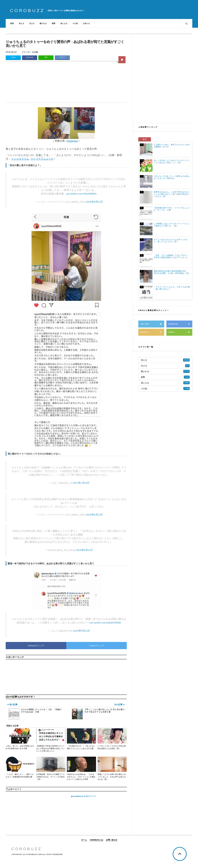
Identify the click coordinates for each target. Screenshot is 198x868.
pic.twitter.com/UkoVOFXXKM (106, 623)
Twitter (13, 57)
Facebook (30, 57)
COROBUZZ (27, 11)
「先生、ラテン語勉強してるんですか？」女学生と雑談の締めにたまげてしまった (172, 256)
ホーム (84, 840)
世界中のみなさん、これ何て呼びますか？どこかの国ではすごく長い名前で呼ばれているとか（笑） (172, 194)
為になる (64, 23)
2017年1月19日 (81, 483)
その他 (75, 23)
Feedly (180, 332)
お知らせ (86, 23)
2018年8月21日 (94, 202)
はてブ (62, 57)
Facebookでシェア (36, 645)
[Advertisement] (66, 84)
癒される (43, 23)
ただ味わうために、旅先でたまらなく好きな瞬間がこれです (172, 146)
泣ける (32, 23)
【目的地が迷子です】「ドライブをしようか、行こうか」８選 (172, 209)
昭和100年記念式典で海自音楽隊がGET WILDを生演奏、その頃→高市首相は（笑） (172, 272)
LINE (46, 57)
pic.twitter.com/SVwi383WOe (82, 194)
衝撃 (54, 23)
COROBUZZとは (96, 840)
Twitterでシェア (97, 645)
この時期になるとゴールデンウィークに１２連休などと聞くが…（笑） (172, 225)
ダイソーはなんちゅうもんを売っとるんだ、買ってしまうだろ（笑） (171, 240)
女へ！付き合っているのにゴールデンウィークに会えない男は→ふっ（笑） (172, 161)
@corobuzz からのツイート (84, 796)
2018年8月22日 (84, 550)
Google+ (152, 332)
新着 (12, 23)
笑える (22, 23)
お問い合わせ (112, 840)
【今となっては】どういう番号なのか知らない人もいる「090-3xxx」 (172, 177)
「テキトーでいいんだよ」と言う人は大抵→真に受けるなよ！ (172, 288)
